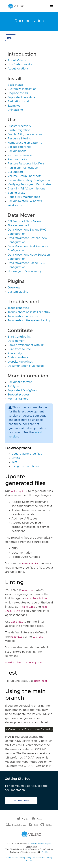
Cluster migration (19, 130)
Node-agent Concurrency (25, 271)
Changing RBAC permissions (26, 189)
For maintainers (18, 399)
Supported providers (21, 97)
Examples (14, 106)
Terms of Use (12, 858)
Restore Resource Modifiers (26, 164)
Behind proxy (16, 193)
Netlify (45, 852)
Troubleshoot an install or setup (29, 312)
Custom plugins (18, 292)
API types (14, 386)
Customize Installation (22, 89)
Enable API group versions (25, 135)
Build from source (19, 349)
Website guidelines (20, 362)
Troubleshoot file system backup (29, 321)
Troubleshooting (18, 308)
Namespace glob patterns (25, 143)
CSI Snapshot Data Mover (24, 221)
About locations (18, 69)
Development (17, 341)
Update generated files (27, 454)
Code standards (18, 358)
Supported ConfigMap (22, 391)
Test (14, 462)
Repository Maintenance (24, 197)
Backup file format (20, 382)
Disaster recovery (19, 126)
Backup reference (19, 147)
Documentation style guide (26, 366)
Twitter (25, 819)
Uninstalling (15, 110)
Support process (19, 395)
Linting (16, 458)
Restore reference (20, 155)
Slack (39, 819)
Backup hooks (17, 151)
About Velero (17, 60)
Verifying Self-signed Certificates (29, 185)
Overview (14, 288)
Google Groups (19, 825)
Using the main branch (26, 466)
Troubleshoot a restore (23, 316)
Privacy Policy (25, 858)
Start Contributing (19, 337)
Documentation (21, 801)
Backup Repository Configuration (30, 180)
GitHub (49, 825)
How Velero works (20, 65)
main (10, 38)
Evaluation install (19, 102)
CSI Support (15, 172)
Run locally (15, 353)
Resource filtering (19, 139)
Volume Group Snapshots (25, 176)
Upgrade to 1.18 (18, 93)
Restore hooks (17, 160)
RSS (36, 825)
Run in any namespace (23, 168)
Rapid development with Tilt (26, 345)
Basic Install (15, 85)
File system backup (20, 226)
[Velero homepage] (16, 6)
